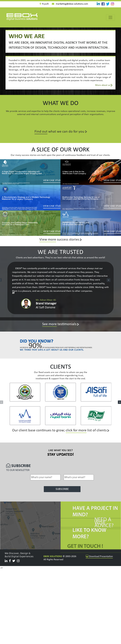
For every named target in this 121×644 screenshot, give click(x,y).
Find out (41, 132)
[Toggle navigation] (110, 17)
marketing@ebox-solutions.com (72, 4)
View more (48, 240)
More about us (104, 85)
